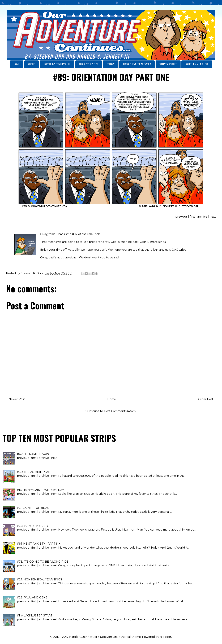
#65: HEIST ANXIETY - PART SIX (39, 544)
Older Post (206, 399)
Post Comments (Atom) (120, 411)
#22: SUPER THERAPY (33, 526)
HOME (17, 64)
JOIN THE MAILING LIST (197, 64)
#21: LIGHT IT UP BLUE (33, 508)
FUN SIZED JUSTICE (89, 64)
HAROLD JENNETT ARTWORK (137, 64)
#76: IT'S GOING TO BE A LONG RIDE (43, 562)
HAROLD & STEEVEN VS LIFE (57, 64)
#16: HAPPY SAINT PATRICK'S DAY (40, 490)
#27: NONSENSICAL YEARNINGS (40, 579)
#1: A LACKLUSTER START (35, 616)
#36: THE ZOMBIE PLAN (34, 472)
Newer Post (17, 399)
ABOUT (31, 64)
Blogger (165, 637)
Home (112, 399)
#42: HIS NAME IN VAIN (33, 454)
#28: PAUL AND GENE (32, 597)
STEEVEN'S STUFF (168, 64)
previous (181, 217)
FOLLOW (111, 64)
